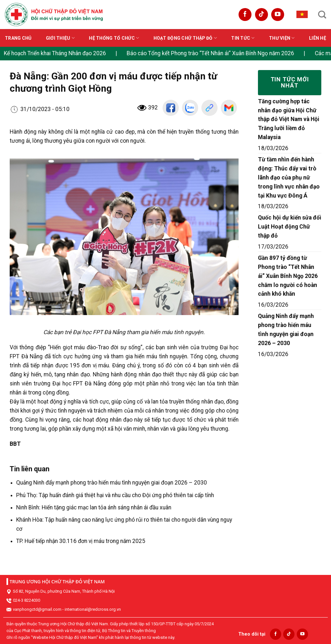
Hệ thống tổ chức (114, 38)
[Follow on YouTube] (278, 15)
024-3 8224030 (27, 600)
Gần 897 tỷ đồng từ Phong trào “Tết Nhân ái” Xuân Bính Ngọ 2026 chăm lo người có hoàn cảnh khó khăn (288, 276)
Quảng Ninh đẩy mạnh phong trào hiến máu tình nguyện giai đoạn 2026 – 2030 (112, 483)
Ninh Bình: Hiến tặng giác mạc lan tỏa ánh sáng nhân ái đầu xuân (94, 507)
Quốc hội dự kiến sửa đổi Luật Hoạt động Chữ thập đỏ (290, 227)
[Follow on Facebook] (245, 15)
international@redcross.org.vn (93, 609)
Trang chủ (18, 38)
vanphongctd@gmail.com (37, 609)
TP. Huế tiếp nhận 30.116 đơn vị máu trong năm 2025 (81, 541)
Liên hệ (318, 38)
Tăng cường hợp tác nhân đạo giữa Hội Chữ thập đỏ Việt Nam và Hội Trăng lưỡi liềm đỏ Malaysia (289, 119)
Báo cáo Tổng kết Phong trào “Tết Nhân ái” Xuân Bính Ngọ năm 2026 (211, 53)
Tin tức (243, 38)
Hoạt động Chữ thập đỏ (185, 38)
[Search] (322, 15)
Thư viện (282, 38)
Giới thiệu (60, 38)
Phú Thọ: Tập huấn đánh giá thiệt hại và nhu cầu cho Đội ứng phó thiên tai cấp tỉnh (115, 495)
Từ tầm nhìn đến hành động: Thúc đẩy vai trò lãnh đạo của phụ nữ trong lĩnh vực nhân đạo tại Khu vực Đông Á (289, 178)
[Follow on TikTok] (262, 15)
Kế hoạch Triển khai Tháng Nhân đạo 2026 (56, 53)
